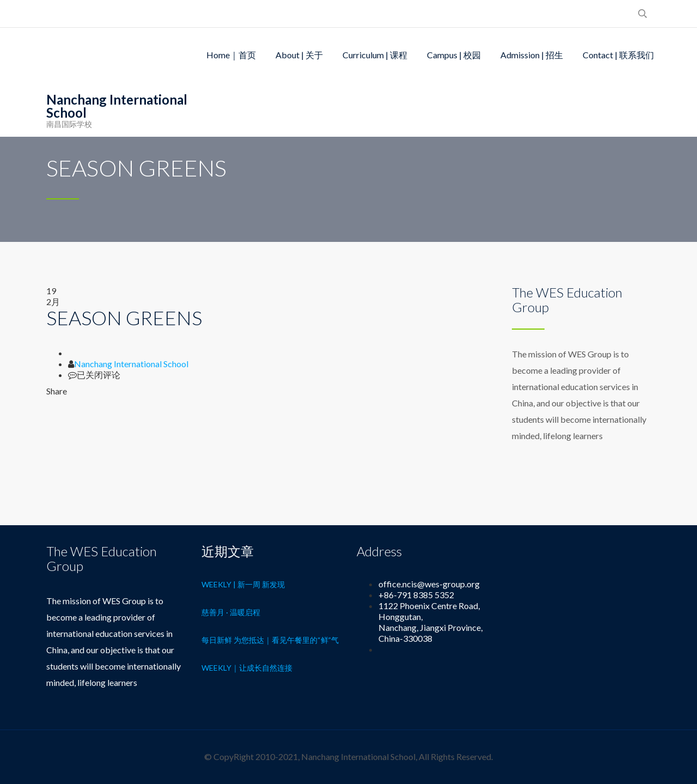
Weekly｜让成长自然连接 (247, 668)
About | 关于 (299, 55)
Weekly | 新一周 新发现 (243, 584)
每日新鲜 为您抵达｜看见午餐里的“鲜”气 (270, 640)
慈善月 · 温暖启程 (231, 612)
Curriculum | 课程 (375, 55)
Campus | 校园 (454, 55)
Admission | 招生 (532, 55)
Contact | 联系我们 (618, 55)
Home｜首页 (231, 55)
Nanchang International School (131, 364)
